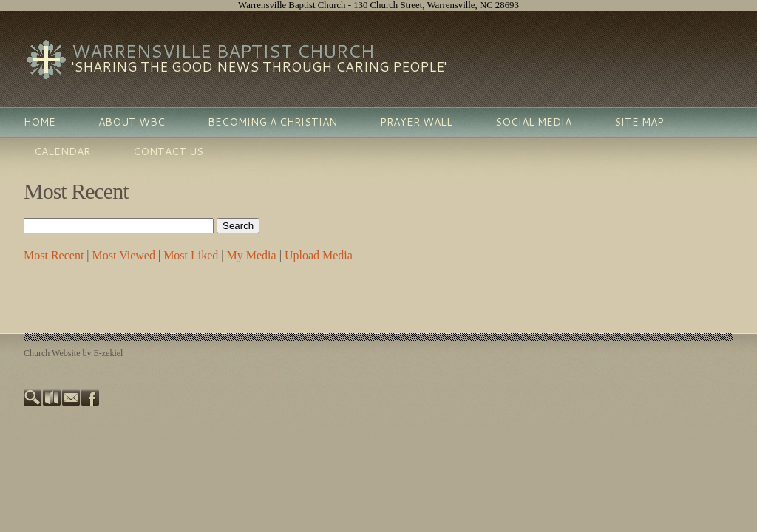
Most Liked (191, 255)
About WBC (132, 122)
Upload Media (319, 255)
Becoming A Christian (272, 122)
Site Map (639, 122)
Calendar (62, 151)
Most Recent (54, 255)
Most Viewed (124, 255)
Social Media (533, 122)
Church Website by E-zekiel (73, 353)
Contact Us (168, 151)
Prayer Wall (416, 122)
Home (40, 122)
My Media (252, 255)
